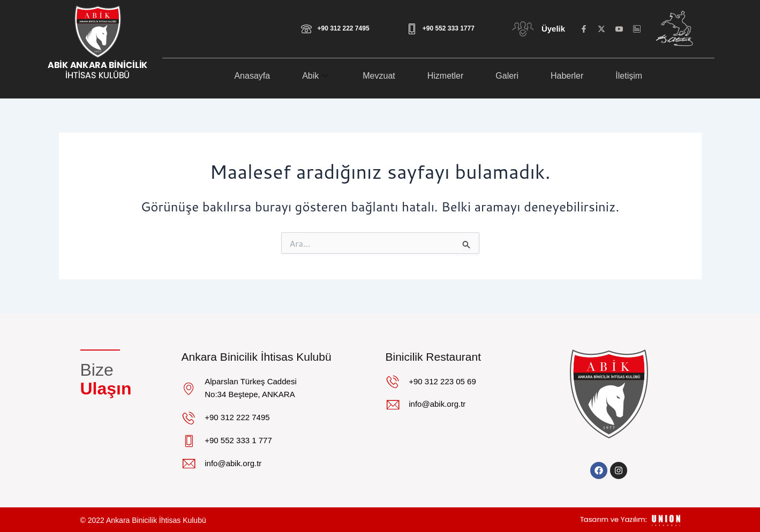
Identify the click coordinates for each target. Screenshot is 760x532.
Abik (316, 76)
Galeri (507, 76)
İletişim (629, 76)
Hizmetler (446, 76)
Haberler (567, 76)
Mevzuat (379, 76)
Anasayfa (252, 76)
